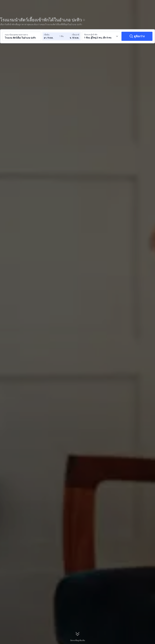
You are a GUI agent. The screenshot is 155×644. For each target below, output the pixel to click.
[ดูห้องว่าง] (137, 36)
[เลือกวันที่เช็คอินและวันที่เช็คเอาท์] (52, 36)
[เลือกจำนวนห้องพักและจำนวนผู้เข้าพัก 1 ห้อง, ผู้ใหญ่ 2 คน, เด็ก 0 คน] (101, 36)
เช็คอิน (47, 35)
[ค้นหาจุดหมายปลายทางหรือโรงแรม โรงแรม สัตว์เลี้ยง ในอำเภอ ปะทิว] (22, 36)
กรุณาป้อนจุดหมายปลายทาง (16, 35)
